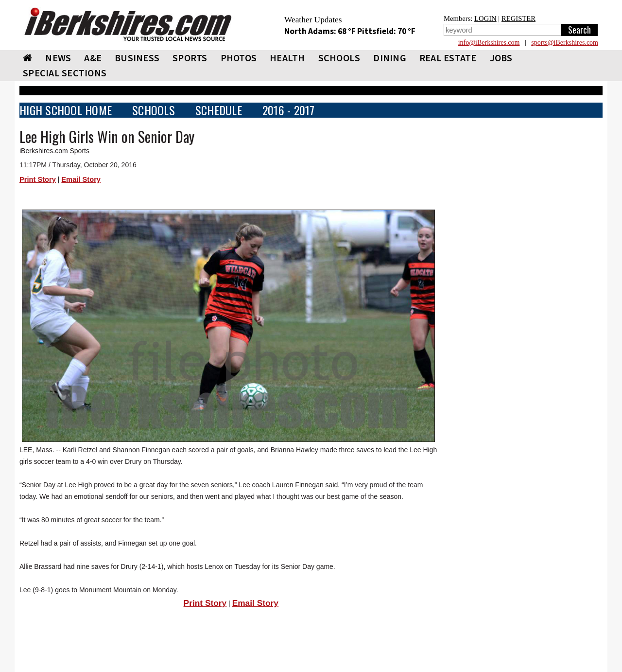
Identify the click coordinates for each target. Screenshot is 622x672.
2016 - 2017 (289, 110)
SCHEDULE (219, 110)
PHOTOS (239, 58)
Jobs (501, 58)
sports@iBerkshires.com (565, 43)
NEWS (58, 58)
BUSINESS (137, 58)
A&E (93, 58)
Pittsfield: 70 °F (386, 31)
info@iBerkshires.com (489, 43)
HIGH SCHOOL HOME (66, 110)
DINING (390, 58)
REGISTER (518, 18)
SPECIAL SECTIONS (65, 73)
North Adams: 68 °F (321, 31)
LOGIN (485, 18)
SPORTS (190, 58)
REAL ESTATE (448, 58)
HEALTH (287, 58)
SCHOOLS (339, 58)
